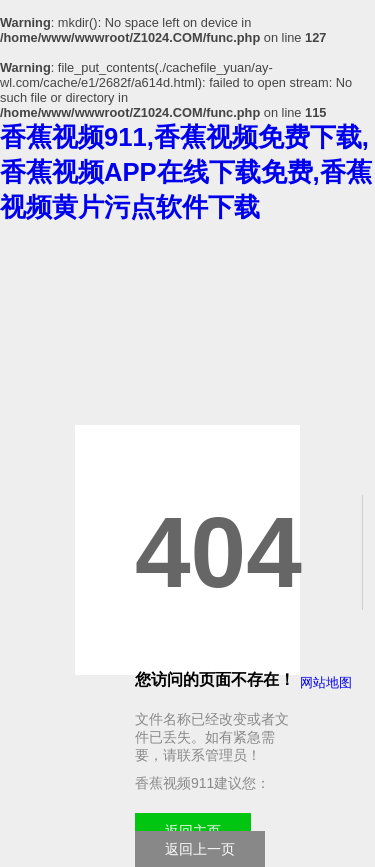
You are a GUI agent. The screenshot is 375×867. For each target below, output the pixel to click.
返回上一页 (200, 849)
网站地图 (326, 682)
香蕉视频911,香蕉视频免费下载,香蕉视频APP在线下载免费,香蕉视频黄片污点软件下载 (186, 172)
